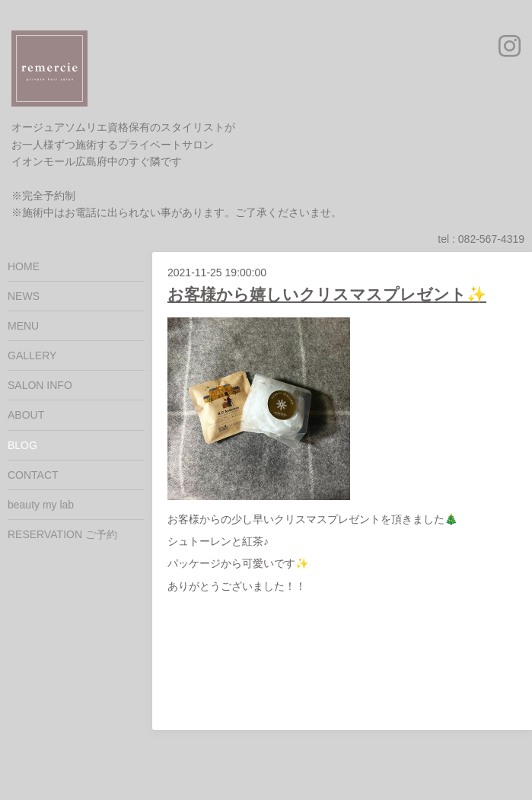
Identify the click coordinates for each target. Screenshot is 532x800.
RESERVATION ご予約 (62, 534)
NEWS (24, 296)
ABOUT (26, 415)
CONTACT (33, 475)
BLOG (22, 445)
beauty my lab (41, 505)
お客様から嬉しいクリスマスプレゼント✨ (327, 294)
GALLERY (32, 355)
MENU (23, 326)
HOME (24, 266)
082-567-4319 (491, 239)
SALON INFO (40, 385)
